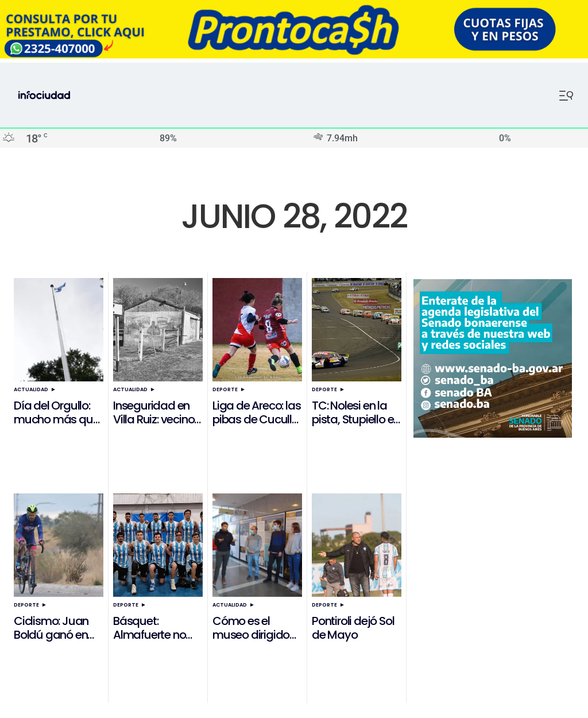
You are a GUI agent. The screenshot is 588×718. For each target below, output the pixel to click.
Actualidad (31, 389)
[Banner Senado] (493, 435)
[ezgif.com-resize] (294, 55)
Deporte (225, 389)
